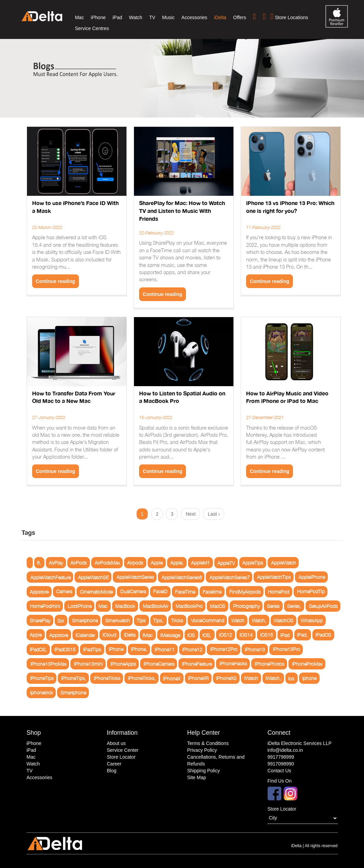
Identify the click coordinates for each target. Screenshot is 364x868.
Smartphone (85, 620)
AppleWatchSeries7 (230, 577)
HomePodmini (45, 606)
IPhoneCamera (159, 664)
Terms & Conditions (208, 743)
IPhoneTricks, (142, 678)
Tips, (158, 620)
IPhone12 (192, 649)
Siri (61, 620)
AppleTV (226, 563)
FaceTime (185, 592)
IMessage (170, 635)
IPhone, (139, 649)
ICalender (85, 635)
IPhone (116, 649)
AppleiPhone (312, 577)
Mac (79, 17)
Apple (157, 563)
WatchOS (284, 620)
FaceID (160, 592)
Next (191, 514)
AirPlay (56, 563)
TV (152, 17)
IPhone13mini (88, 664)
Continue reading (56, 281)
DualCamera (133, 592)
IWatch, (273, 678)
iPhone (98, 17)
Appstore (39, 592)
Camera (64, 592)
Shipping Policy (204, 771)
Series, (294, 606)
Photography (246, 606)
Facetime (212, 592)
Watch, (259, 620)
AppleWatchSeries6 (182, 577)
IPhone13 (255, 649)
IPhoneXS (226, 678)
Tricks (177, 620)
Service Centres (92, 28)
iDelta (220, 17)
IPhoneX (172, 678)
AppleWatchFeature (51, 577)
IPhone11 (165, 649)
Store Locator (121, 757)
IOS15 (267, 635)
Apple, (177, 563)
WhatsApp (312, 620)
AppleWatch (284, 563)
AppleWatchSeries (135, 577)
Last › (214, 514)
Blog (112, 771)
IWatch (251, 678)
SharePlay (40, 620)
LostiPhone (80, 606)
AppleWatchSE (93, 577)
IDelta (130, 635)
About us (116, 743)
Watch (136, 17)
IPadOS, (38, 649)
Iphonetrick (42, 693)
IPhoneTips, (74, 678)
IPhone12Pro (224, 649)
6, (39, 563)
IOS (191, 635)
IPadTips (92, 649)
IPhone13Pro (286, 649)
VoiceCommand (208, 620)
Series (273, 606)
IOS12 (226, 635)
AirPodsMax (107, 563)
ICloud (109, 635)
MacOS (218, 606)
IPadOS (323, 635)
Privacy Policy (202, 750)
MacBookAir (156, 606)
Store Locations (289, 16)
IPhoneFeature (197, 664)
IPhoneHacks (233, 664)
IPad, (302, 635)
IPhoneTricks (107, 678)
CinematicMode (96, 592)
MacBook (125, 606)
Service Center (123, 750)
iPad (117, 17)
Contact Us (279, 771)
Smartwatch (118, 620)
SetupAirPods (323, 606)
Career (114, 764)
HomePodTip (311, 592)
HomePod (279, 592)
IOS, (207, 635)
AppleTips (253, 563)
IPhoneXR (198, 678)
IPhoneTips (42, 678)
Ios (291, 678)
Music (168, 17)
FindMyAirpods (245, 592)
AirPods (79, 563)
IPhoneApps (123, 664)
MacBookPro (189, 606)
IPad (285, 635)
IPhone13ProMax (49, 664)
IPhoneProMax (307, 664)
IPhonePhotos (269, 664)
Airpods (135, 563)
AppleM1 (200, 563)
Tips (141, 620)
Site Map (197, 777)
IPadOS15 (65, 649)
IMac (147, 635)
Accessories (194, 17)
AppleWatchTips (274, 577)
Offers (240, 17)
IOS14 (246, 635)
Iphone (309, 678)
